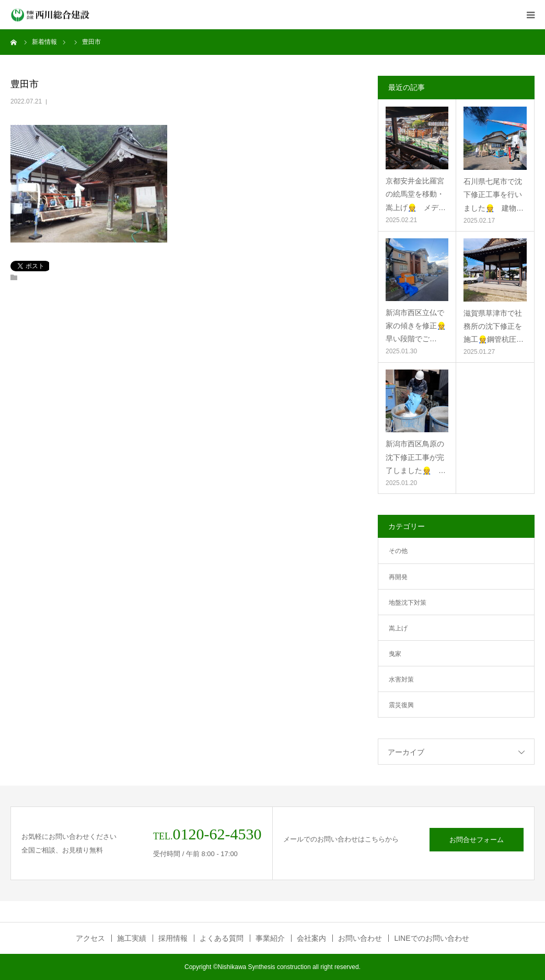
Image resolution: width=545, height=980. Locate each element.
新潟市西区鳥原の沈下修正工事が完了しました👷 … (416, 457)
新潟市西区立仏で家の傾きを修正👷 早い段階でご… (417, 326)
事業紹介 (270, 938)
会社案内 (311, 938)
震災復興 (401, 705)
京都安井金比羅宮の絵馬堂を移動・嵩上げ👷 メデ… (416, 194)
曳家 (395, 654)
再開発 (398, 577)
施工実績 (132, 938)
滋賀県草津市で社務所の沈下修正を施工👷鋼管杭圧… (494, 326)
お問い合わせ (360, 938)
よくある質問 (222, 938)
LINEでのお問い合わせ (431, 938)
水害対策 (401, 679)
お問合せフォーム (477, 840)
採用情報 (173, 938)
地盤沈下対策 (408, 603)
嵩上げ (398, 628)
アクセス (90, 938)
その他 (398, 551)
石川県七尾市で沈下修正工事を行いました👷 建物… (494, 194)
